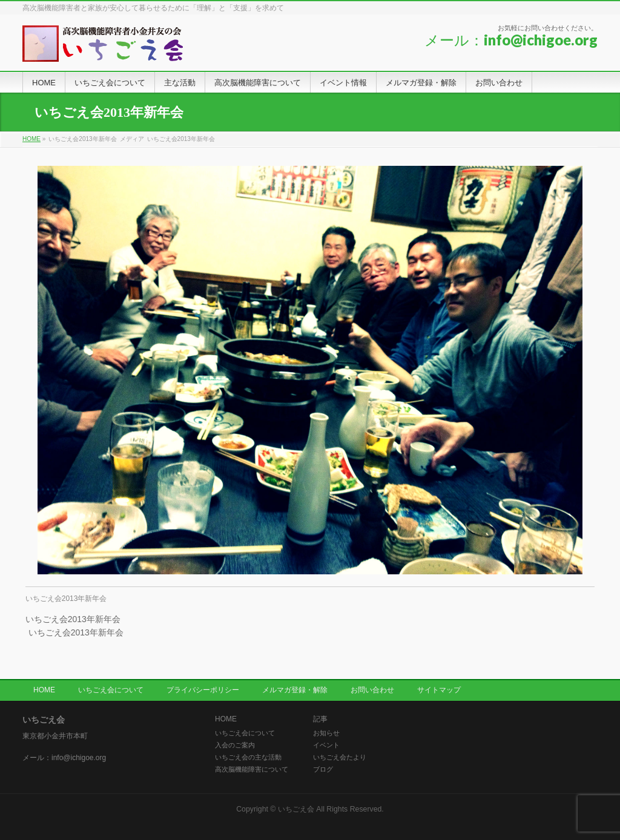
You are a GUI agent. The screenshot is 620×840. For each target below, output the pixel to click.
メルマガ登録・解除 (295, 690)
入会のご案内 (235, 745)
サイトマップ (439, 690)
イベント (326, 745)
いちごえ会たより (340, 757)
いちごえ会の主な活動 (248, 757)
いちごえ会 (296, 809)
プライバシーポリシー (203, 690)
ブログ (323, 769)
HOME (44, 690)
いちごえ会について (111, 690)
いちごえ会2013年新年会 (66, 599)
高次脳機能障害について (252, 769)
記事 (320, 719)
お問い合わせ (372, 690)
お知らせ (326, 733)
